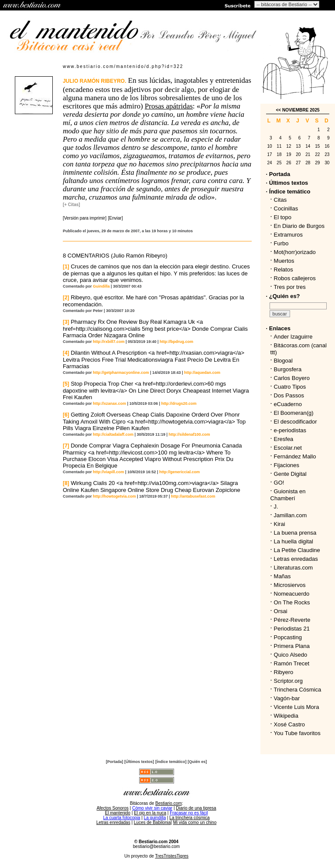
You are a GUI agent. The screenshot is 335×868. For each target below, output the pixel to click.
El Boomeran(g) (294, 413)
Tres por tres (290, 287)
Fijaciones (287, 465)
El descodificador (296, 422)
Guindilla (101, 286)
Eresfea (284, 439)
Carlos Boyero (292, 378)
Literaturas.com (294, 568)
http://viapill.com (109, 472)
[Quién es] (197, 762)
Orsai (281, 611)
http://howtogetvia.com (115, 496)
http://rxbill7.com (109, 342)
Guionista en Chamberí (288, 495)
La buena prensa (295, 533)
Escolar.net (288, 448)
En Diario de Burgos (299, 226)
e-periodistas (290, 430)
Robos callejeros (295, 278)
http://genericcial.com (179, 472)
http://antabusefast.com (193, 496)
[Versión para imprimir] (85, 218)
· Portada (278, 174)
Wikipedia (286, 716)
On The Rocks (292, 602)
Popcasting (288, 637)
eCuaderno (288, 404)
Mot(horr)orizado (295, 252)
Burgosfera (289, 369)
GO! (279, 483)
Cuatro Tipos (290, 387)
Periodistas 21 (292, 629)
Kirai (280, 524)
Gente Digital (290, 474)
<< (278, 110)
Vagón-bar (287, 698)
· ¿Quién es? (283, 296)
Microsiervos (290, 585)
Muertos (284, 261)
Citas (280, 200)
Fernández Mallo (295, 456)
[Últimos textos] (139, 762)
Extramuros (288, 235)
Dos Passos (289, 395)
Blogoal (283, 361)
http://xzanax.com (109, 403)
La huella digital (294, 541)
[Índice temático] (171, 762)
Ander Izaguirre (293, 337)
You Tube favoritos (297, 733)
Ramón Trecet (292, 663)
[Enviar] (116, 218)
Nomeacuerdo (292, 594)
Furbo (281, 243)
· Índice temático (288, 192)
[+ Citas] (72, 205)
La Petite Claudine (297, 550)
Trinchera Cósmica (298, 690)
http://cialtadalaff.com (113, 434)
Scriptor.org (288, 681)
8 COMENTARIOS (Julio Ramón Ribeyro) (115, 256)
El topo (283, 217)
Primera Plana (292, 646)
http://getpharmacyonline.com (121, 373)
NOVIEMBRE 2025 (301, 110)
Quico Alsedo (291, 655)
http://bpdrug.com (176, 342)
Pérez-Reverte (292, 620)
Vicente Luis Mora (297, 707)
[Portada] (115, 762)
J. (276, 507)
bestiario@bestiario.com (156, 846)
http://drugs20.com (179, 403)
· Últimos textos (287, 183)
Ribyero (284, 672)
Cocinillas (286, 209)
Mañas (282, 576)
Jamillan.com (291, 515)
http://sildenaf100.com (190, 434)
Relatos (284, 270)
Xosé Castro (290, 724)
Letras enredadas (296, 559)
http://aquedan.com (202, 373)
